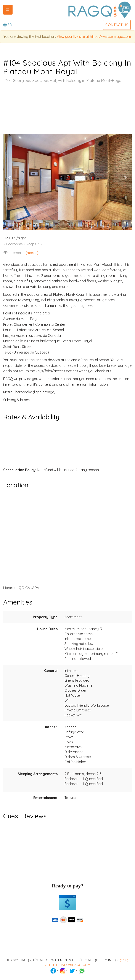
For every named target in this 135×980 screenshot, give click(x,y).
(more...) (32, 253)
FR (7, 25)
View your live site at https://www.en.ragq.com (94, 37)
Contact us (117, 25)
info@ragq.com (76, 965)
